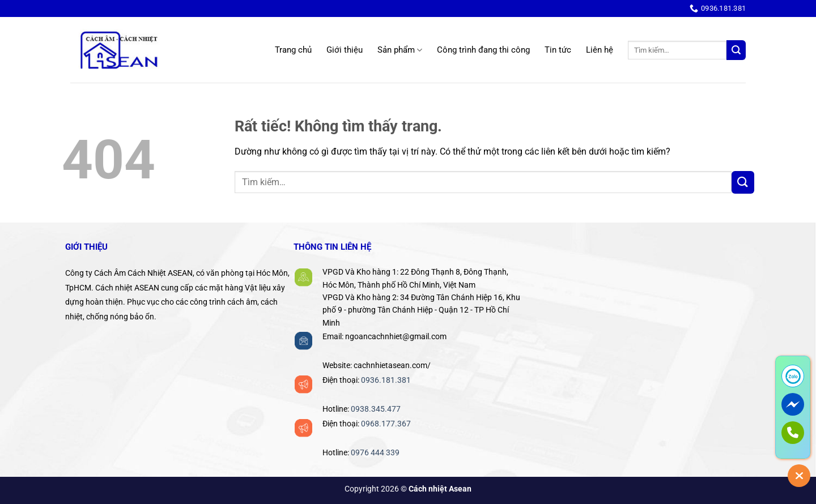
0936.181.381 (386, 380)
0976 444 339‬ (375, 452)
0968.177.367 (386, 424)
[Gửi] (736, 50)
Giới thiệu (345, 50)
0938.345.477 (376, 409)
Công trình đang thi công (483, 50)
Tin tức (558, 50)
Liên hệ (600, 50)
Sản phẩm (400, 50)
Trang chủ (293, 50)
